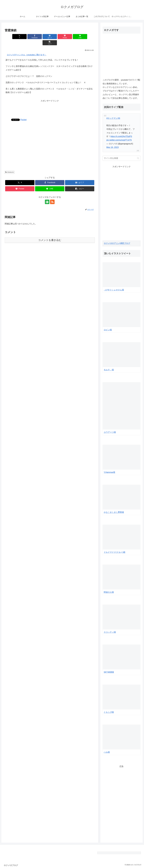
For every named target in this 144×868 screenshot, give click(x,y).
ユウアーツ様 (110, 432)
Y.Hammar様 (109, 472)
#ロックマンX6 (113, 118)
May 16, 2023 (112, 147)
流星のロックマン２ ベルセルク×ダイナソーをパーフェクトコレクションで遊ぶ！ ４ (46, 76)
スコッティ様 (110, 632)
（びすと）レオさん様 (114, 290)
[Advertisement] (50, 101)
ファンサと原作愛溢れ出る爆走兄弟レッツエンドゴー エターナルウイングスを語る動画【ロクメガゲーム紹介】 (49, 62)
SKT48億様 (109, 672)
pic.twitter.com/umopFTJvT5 (119, 140)
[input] (121, 158)
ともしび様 (109, 712)
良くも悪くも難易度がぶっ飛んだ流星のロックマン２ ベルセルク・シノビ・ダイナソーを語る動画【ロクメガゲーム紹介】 (49, 84)
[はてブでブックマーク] (42, 37)
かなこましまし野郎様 (114, 512)
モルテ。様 (109, 370)
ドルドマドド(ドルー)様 (115, 552)
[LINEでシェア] (72, 37)
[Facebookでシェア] (27, 37)
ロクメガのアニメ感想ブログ (117, 243)
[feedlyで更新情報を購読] (47, 196)
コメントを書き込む (50, 234)
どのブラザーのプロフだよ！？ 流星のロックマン (29, 70)
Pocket (23, 113)
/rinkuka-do (10, 166)
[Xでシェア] (12, 37)
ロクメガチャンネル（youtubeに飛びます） (27, 49)
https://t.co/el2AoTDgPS (121, 136)
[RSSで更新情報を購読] (52, 196)
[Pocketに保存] (57, 37)
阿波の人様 (109, 592)
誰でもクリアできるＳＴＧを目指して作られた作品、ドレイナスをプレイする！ (42, 54)
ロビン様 (108, 330)
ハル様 (107, 752)
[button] (88, 37)
